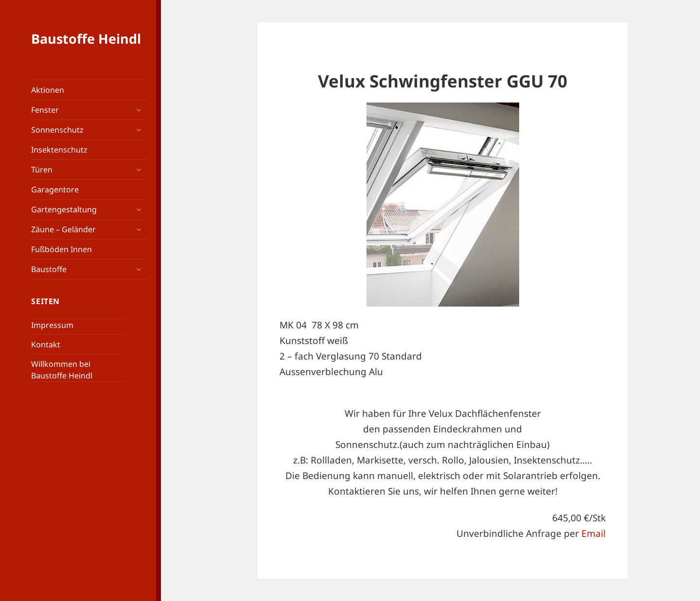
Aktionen (48, 90)
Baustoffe (49, 269)
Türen (42, 170)
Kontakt (46, 344)
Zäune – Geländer (63, 229)
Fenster (45, 110)
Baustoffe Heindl (86, 39)
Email (594, 533)
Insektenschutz (59, 150)
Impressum (52, 325)
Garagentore (55, 189)
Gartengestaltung (64, 209)
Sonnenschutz (57, 130)
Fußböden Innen (61, 249)
